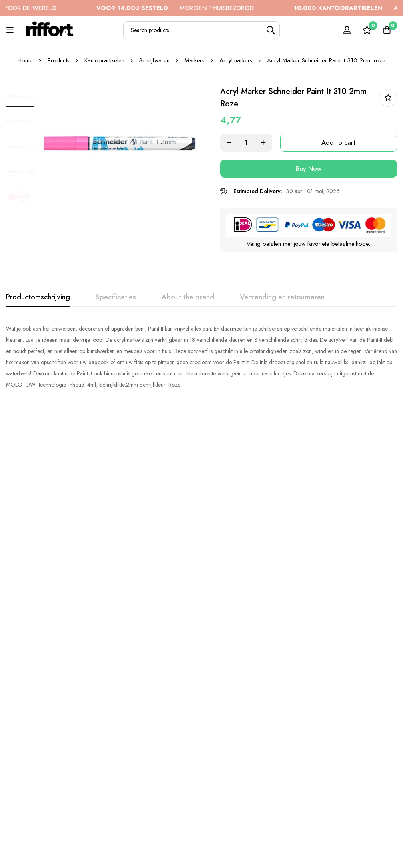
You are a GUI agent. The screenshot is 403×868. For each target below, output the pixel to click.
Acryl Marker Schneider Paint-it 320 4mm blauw (40, 771)
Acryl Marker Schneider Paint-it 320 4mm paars (363, 563)
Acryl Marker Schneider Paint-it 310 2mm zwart (201, 766)
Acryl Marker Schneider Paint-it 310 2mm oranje (40, 568)
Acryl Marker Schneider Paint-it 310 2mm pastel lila (282, 771)
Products (58, 60)
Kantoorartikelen (104, 60)
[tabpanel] (201, 356)
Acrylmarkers (236, 60)
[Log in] (347, 30)
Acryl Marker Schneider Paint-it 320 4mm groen (363, 771)
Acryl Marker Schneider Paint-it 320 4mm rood (121, 563)
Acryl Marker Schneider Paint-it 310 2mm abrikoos (121, 771)
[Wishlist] (367, 30)
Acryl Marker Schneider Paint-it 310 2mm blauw (282, 563)
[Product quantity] (250, 143)
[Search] (271, 30)
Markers (195, 60)
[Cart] (387, 30)
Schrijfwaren (154, 60)
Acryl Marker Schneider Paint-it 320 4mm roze (201, 563)
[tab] (38, 297)
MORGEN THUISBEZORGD (187, 8)
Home (25, 60)
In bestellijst (388, 98)
